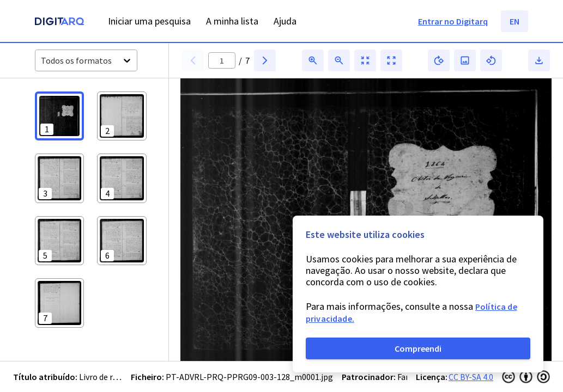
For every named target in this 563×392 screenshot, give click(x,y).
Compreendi (418, 348)
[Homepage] (59, 23)
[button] (59, 116)
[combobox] (42, 61)
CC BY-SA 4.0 (471, 377)
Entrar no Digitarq (453, 21)
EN (514, 21)
